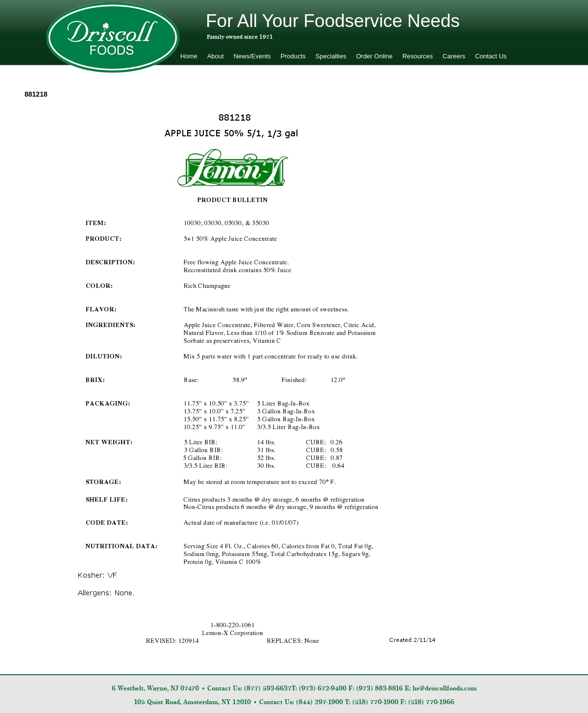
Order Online (374, 56)
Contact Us (491, 56)
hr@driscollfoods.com (445, 688)
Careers (454, 56)
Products (293, 56)
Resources (417, 56)
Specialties (331, 56)
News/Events (252, 56)
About (216, 56)
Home (189, 56)
